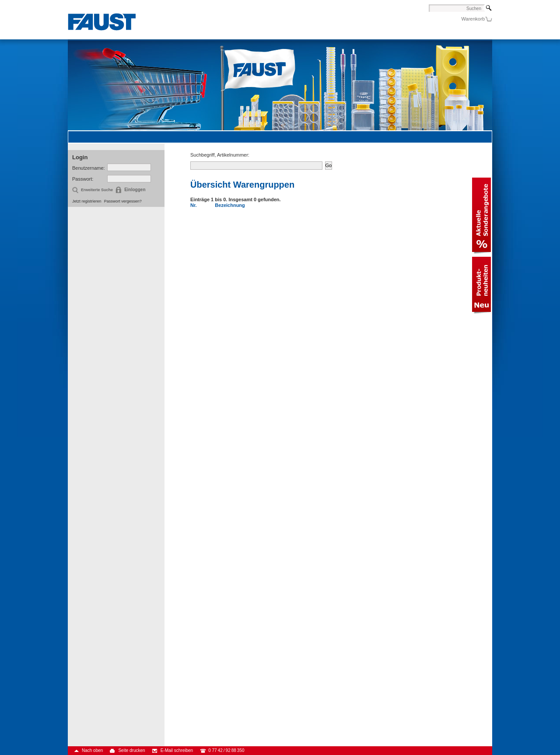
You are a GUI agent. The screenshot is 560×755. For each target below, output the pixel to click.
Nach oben (92, 750)
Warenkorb (473, 19)
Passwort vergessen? (123, 201)
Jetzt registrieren (87, 201)
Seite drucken (131, 750)
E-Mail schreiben (177, 750)
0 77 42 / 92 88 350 (226, 750)
